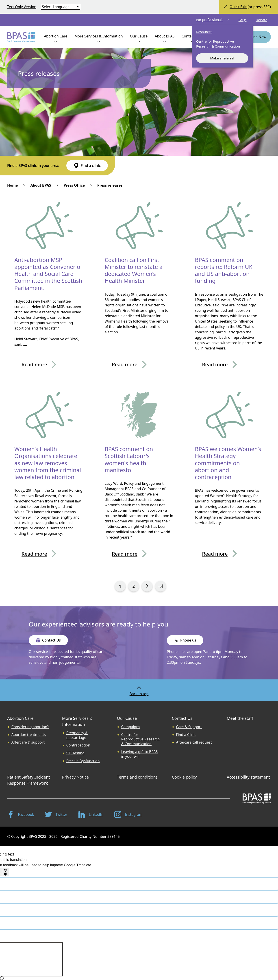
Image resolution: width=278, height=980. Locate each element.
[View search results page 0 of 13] (120, 586)
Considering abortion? (30, 727)
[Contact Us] (48, 640)
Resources (204, 32)
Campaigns (130, 727)
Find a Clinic (186, 735)
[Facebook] (21, 814)
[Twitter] (56, 814)
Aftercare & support (28, 742)
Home (12, 185)
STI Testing (75, 753)
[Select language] (61, 7)
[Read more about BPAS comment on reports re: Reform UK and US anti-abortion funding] (229, 364)
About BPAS (41, 185)
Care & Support (189, 727)
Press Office (74, 185)
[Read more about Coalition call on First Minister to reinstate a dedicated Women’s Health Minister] (139, 364)
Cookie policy (184, 777)
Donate (261, 20)
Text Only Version (22, 7)
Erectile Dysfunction (83, 761)
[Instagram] (128, 814)
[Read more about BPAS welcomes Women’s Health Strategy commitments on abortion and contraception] (229, 554)
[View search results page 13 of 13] (161, 586)
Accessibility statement (248, 777)
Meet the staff (240, 718)
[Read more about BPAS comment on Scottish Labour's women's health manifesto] (139, 554)
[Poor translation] (6, 872)
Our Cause (127, 718)
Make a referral (222, 58)
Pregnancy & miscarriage (77, 735)
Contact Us (182, 718)
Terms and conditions (137, 777)
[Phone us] (185, 640)
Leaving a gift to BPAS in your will (139, 754)
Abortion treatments (29, 735)
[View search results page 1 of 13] (147, 586)
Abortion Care (20, 718)
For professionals (213, 20)
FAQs (243, 20)
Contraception (78, 745)
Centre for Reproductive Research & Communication (218, 44)
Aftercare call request (194, 742)
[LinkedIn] (91, 814)
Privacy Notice (75, 777)
